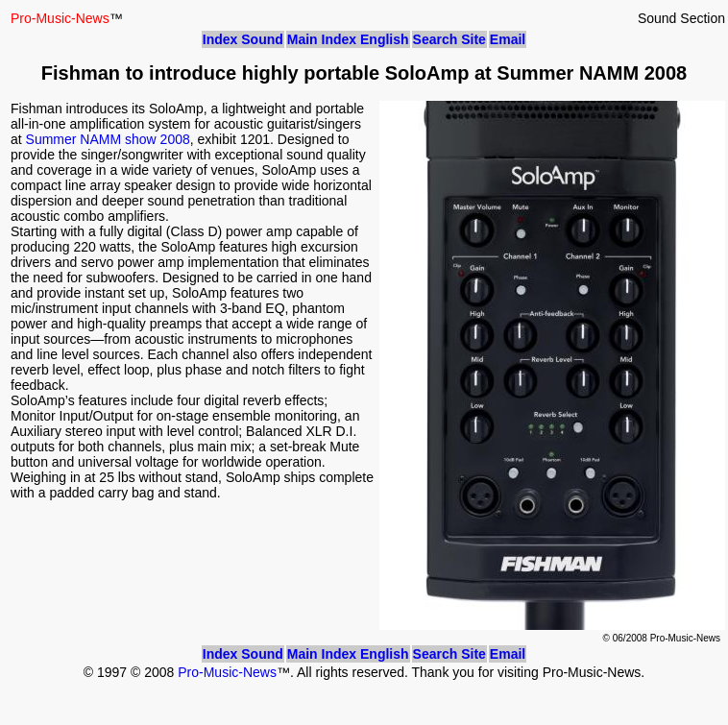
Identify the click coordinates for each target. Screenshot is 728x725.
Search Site (449, 39)
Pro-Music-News (227, 672)
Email (508, 39)
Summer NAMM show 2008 (108, 139)
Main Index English (348, 39)
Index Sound (243, 39)
